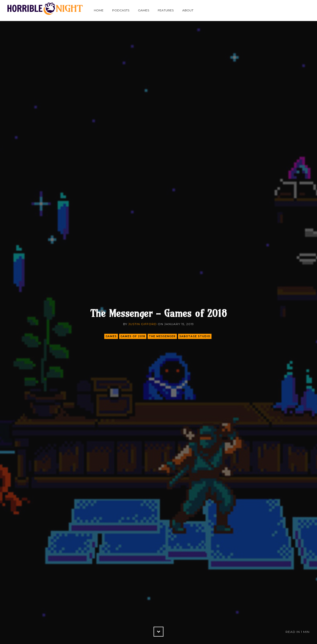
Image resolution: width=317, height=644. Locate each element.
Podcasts (121, 10)
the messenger (162, 336)
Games (144, 10)
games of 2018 (133, 336)
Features (166, 10)
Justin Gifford (143, 324)
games (111, 336)
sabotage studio (195, 336)
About (188, 10)
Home (99, 10)
